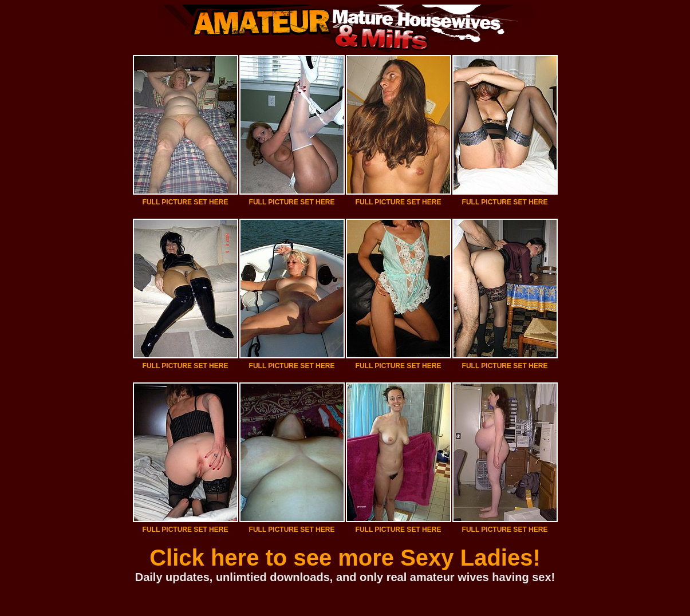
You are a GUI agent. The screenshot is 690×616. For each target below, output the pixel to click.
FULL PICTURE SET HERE (186, 202)
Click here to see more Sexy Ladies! (345, 558)
